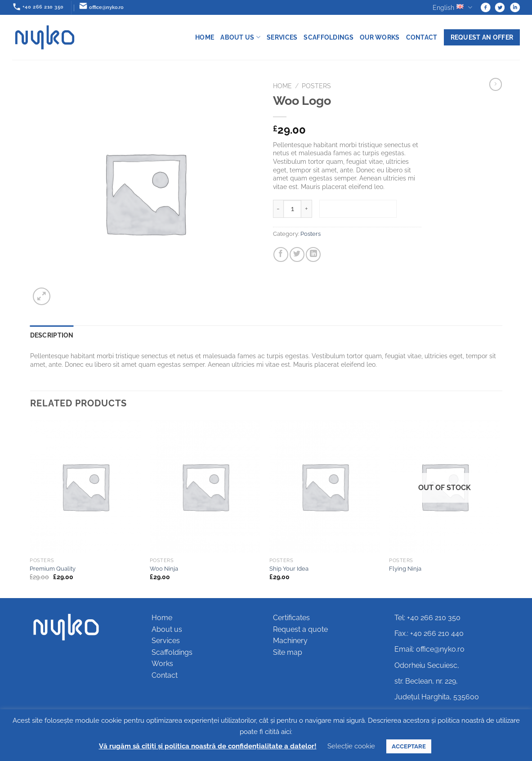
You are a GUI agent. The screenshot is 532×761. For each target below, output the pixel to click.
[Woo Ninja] (205, 486)
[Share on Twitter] (297, 254)
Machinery (290, 641)
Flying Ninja (405, 569)
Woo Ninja (164, 569)
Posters (316, 86)
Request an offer (482, 37)
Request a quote (300, 629)
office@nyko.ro (440, 649)
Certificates (291, 618)
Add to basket (358, 209)
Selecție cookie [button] (351, 746)
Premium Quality (53, 569)
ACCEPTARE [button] (409, 746)
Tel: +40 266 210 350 (427, 618)
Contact (422, 37)
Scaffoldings (328, 37)
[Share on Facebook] (281, 254)
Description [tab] (52, 335)
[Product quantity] (292, 209)
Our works (380, 37)
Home (205, 37)
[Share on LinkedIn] (313, 254)
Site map (288, 652)
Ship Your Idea (289, 569)
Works (162, 664)
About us (240, 37)
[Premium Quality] (85, 486)
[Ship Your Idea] (325, 486)
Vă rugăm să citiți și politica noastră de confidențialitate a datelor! (208, 746)
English (452, 7)
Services (282, 37)
